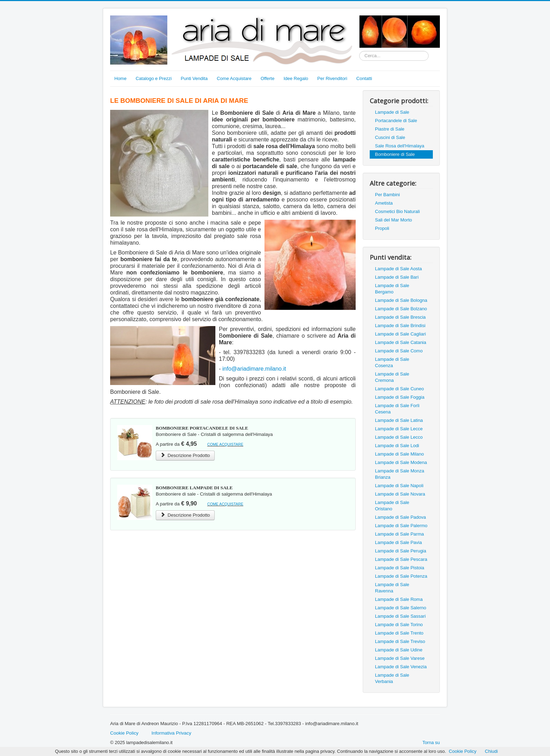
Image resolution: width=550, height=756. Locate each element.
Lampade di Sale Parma (399, 534)
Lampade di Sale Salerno (401, 608)
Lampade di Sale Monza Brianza (400, 474)
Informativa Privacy (171, 733)
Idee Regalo (296, 78)
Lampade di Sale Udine (399, 650)
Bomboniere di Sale (395, 154)
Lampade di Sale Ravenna (392, 588)
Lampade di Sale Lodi (397, 446)
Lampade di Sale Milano (399, 454)
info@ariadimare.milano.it (254, 369)
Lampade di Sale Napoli (399, 486)
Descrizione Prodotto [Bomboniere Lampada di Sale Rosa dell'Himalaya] (185, 515)
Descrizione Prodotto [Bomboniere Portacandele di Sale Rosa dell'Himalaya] (185, 455)
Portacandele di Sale (396, 121)
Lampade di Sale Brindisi (400, 326)
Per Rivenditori (332, 78)
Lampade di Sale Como (399, 351)
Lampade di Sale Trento (399, 633)
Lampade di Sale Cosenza (392, 362)
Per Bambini (387, 195)
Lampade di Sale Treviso (400, 641)
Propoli (382, 228)
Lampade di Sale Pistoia (400, 568)
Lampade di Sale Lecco (399, 437)
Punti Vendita (194, 78)
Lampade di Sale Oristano (392, 506)
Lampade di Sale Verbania (392, 678)
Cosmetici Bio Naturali (397, 211)
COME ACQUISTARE (225, 444)
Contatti (364, 78)
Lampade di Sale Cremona (392, 377)
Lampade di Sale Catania (401, 342)
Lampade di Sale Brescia (400, 317)
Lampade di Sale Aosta (398, 269)
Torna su (431, 742)
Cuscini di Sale (390, 137)
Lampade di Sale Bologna (401, 300)
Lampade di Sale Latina (399, 420)
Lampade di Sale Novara (400, 494)
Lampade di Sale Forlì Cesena (397, 409)
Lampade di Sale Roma (399, 599)
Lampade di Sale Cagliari (400, 334)
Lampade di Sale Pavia (398, 542)
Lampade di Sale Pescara (401, 559)
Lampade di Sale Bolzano (401, 309)
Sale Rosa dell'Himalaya (400, 146)
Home (120, 78)
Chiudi (491, 751)
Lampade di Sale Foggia (400, 397)
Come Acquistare (234, 78)
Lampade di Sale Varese (400, 658)
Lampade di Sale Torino (399, 625)
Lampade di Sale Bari (397, 277)
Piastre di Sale (390, 129)
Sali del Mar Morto (393, 220)
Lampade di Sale (392, 112)
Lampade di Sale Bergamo (392, 289)
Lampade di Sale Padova (400, 517)
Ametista (384, 203)
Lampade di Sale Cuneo (400, 389)
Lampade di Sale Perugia (401, 551)
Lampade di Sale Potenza (401, 576)
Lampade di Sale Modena (401, 462)
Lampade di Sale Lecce (399, 429)
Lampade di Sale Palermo (401, 526)
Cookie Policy (124, 733)
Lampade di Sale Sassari (400, 616)
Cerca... (359, 51)
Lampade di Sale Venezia (401, 667)
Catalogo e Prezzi (154, 78)
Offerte (268, 78)
